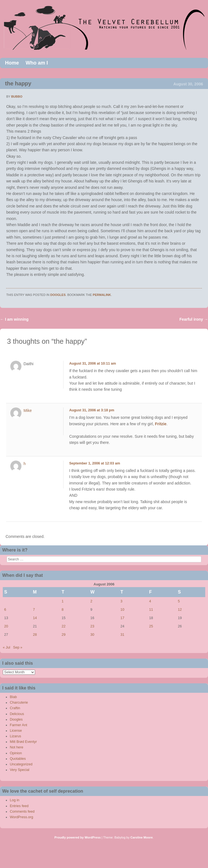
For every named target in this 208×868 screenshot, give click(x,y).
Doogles (58, 295)
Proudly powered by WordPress (78, 837)
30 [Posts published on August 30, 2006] (92, 635)
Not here (16, 747)
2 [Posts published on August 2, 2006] (91, 601)
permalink (102, 295)
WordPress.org (21, 817)
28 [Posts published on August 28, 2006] (35, 635)
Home (12, 63)
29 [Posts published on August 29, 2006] (63, 635)
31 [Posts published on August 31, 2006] (122, 635)
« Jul (7, 647)
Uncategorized (21, 764)
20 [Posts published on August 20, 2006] (6, 626)
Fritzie (161, 424)
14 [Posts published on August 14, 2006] (35, 618)
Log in (14, 800)
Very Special (19, 770)
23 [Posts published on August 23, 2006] (92, 626)
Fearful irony (194, 319)
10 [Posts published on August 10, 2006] (122, 610)
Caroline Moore (141, 837)
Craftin (15, 708)
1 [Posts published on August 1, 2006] (63, 601)
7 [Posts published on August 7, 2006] (34, 610)
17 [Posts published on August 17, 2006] (122, 618)
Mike (28, 410)
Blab (13, 697)
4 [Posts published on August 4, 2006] (150, 601)
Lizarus (15, 736)
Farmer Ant (18, 725)
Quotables (18, 759)
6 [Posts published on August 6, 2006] (5, 610)
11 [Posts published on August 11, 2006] (151, 610)
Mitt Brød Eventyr (23, 742)
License (16, 731)
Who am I (37, 63)
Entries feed (19, 806)
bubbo (17, 97)
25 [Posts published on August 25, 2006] (151, 626)
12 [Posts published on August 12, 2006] (180, 610)
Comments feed (22, 812)
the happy (18, 83)
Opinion (16, 753)
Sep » (18, 647)
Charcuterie (19, 703)
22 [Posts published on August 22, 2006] (63, 626)
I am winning (14, 319)
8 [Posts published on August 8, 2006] (63, 610)
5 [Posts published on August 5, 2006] (179, 601)
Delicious (17, 714)
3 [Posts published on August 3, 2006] (121, 601)
